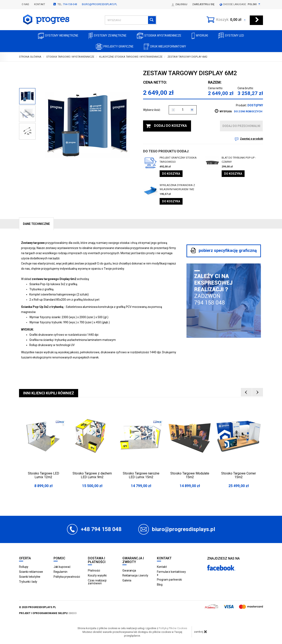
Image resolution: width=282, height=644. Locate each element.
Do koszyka (171, 174)
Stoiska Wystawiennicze (159, 36)
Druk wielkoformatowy (165, 47)
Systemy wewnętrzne (58, 36)
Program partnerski (169, 580)
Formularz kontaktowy (171, 573)
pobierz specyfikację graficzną (224, 250)
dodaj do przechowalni (241, 126)
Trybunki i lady (28, 582)
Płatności (94, 570)
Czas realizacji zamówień (97, 582)
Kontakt (40, 4)
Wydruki (200, 36)
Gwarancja (129, 570)
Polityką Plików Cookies (173, 628)
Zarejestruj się (203, 4)
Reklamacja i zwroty (135, 575)
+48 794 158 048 (101, 529)
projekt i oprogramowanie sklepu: (48, 613)
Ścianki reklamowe (31, 572)
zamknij (201, 632)
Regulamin (60, 572)
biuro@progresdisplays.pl (99, 4)
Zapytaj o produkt (252, 139)
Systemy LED (231, 36)
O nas (25, 4)
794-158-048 (70, 4)
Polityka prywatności (67, 577)
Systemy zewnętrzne (108, 36)
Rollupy (24, 567)
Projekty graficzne (115, 47)
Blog (160, 585)
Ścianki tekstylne (30, 577)
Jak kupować (62, 567)
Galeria (127, 580)
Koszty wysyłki (97, 575)
